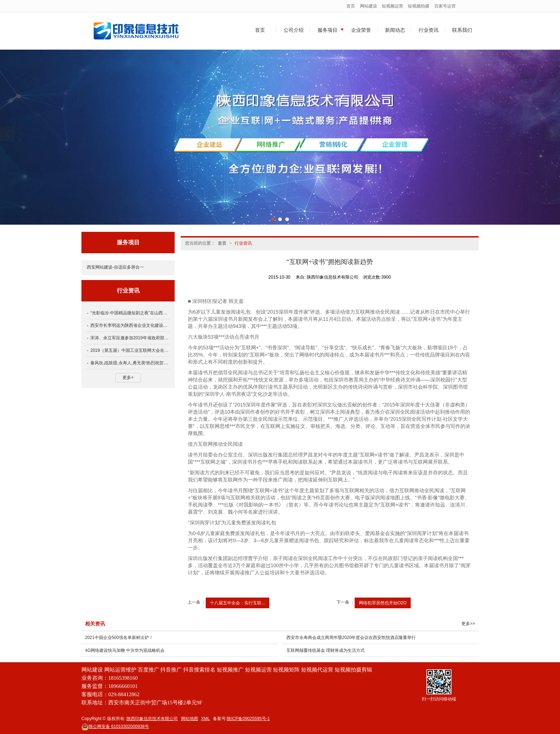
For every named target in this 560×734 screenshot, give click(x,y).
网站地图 (190, 719)
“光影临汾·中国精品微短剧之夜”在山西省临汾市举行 (130, 313)
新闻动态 (395, 30)
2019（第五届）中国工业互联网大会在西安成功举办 (130, 350)
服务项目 (327, 30)
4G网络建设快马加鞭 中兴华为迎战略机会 (125, 650)
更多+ (128, 378)
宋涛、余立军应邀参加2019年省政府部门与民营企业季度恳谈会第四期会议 (130, 338)
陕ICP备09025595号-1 (248, 719)
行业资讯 (429, 30)
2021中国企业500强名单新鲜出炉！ (119, 638)
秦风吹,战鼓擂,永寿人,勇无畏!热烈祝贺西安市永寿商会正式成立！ (130, 363)
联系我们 (462, 30)
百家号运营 (445, 6)
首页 (351, 6)
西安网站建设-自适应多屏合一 (115, 267)
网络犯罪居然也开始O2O (383, 603)
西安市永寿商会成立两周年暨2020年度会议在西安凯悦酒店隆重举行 (351, 638)
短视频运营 (392, 6)
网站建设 (369, 6)
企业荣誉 (361, 30)
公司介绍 (294, 30)
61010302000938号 (115, 726)
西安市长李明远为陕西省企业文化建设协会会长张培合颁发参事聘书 (130, 325)
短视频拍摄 (419, 6)
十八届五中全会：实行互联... (237, 603)
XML (206, 719)
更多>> (468, 624)
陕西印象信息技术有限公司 (152, 719)
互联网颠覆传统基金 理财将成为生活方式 (326, 650)
